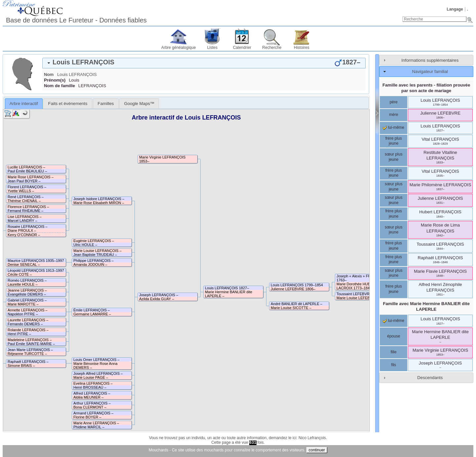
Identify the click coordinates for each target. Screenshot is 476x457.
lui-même (394, 127)
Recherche (272, 48)
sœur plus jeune (394, 157)
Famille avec (426, 306)
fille (394, 352)
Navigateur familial (430, 71)
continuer (317, 450)
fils (394, 365)
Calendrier (242, 48)
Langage (455, 9)
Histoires (302, 48)
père (394, 102)
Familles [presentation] (106, 104)
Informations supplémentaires (430, 60)
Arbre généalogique (179, 48)
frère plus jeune (394, 141)
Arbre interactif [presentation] (24, 104)
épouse (394, 336)
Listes (212, 48)
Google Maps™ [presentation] (139, 104)
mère (394, 115)
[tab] (204, 63)
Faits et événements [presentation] (68, 104)
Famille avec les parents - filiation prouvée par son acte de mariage (426, 88)
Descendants (430, 378)
